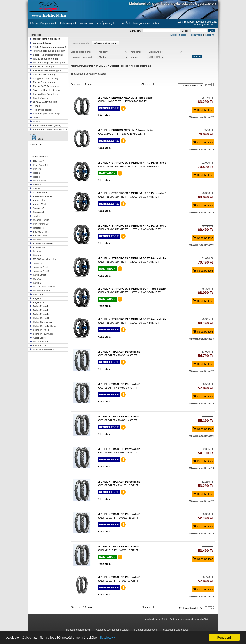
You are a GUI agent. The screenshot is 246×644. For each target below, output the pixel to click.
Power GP (38, 185)
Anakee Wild (40, 204)
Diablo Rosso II (41, 306)
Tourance (38, 263)
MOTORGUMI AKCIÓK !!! (47, 39)
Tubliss (37, 118)
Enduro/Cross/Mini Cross (46, 94)
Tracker (37, 216)
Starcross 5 (39, 208)
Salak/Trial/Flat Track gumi (47, 90)
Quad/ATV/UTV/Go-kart (45, 102)
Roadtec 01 (39, 240)
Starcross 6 (39, 212)
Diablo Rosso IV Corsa (45, 326)
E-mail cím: (155, 31)
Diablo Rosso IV (41, 314)
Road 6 (37, 177)
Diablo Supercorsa (43, 322)
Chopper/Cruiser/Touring (46, 78)
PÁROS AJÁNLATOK (106, 43)
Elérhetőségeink (67, 23)
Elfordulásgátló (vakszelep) (47, 114)
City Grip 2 (38, 161)
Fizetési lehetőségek (146, 630)
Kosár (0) (210, 35)
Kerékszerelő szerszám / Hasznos (50, 129)
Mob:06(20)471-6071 (205, 25)
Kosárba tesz (203, 110)
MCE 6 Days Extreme (44, 287)
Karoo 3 (37, 283)
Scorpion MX (40, 346)
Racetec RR (39, 228)
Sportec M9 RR (41, 236)
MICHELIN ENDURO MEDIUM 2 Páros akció (125, 98)
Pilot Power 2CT (41, 165)
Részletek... (105, 115)
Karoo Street (40, 275)
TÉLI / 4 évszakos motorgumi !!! (50, 47)
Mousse (37, 122)
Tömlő (37, 106)
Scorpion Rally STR (43, 334)
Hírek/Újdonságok (105, 23)
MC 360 (37, 279)
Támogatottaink (141, 23)
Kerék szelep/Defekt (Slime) (47, 125)
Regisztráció (196, 35)
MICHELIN (102, 66)
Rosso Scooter (41, 342)
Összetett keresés (119, 66)
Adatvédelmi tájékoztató (175, 630)
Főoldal (34, 23)
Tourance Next (40, 267)
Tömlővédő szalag (42, 110)
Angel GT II (39, 302)
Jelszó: (195, 31)
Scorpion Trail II (41, 330)
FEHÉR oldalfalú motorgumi (47, 70)
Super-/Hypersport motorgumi (48, 55)
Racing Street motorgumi (46, 59)
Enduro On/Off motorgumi (46, 86)
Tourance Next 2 (41, 271)
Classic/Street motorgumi (46, 74)
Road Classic (40, 181)
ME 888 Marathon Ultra (45, 259)
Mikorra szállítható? (201, 117)
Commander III (41, 192)
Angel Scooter (40, 338)
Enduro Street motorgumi (46, 82)
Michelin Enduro (41, 220)
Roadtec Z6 (39, 247)
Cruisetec (38, 255)
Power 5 (37, 169)
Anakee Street (40, 200)
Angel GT (38, 298)
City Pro (37, 188)
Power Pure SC (41, 224)
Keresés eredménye (141, 66)
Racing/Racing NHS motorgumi (49, 63)
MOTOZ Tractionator (44, 349)
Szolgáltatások (48, 23)
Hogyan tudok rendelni (79, 630)
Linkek (155, 23)
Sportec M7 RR (41, 232)
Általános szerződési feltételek (113, 630)
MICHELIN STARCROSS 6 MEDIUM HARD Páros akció (132, 163)
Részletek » (111, 638)
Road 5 (37, 173)
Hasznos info (86, 23)
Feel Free (38, 295)
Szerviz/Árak (124, 23)
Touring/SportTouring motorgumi (49, 51)
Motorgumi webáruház (82, 66)
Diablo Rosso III (41, 310)
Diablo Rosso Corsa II (44, 318)
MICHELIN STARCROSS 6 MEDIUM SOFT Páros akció (132, 258)
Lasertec (37, 251)
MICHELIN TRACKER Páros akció (119, 352)
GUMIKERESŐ (81, 43)
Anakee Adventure (42, 196)
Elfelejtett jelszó (178, 35)
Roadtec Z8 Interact (43, 243)
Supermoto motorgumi (44, 67)
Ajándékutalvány (42, 43)
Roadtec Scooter (42, 291)
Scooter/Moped (41, 98)
